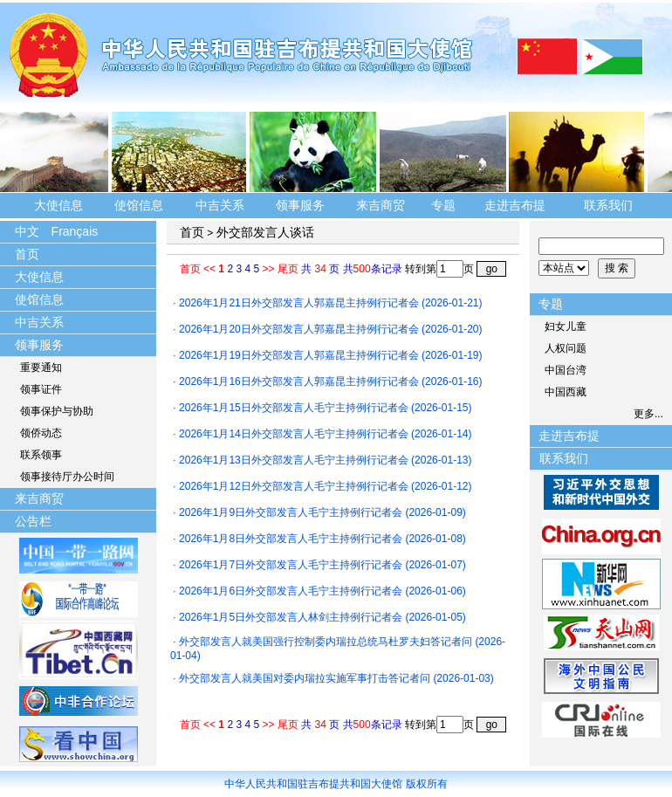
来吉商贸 (381, 205)
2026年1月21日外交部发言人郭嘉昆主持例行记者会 (299, 303)
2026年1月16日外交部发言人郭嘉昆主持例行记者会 (299, 381)
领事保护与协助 (57, 411)
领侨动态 (41, 433)
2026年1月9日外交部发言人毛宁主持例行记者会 (291, 512)
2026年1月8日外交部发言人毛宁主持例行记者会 (291, 539)
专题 (443, 205)
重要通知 (41, 368)
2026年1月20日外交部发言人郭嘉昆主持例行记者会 (299, 329)
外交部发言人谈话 (265, 232)
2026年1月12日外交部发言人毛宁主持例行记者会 (294, 486)
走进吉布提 (515, 205)
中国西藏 (566, 392)
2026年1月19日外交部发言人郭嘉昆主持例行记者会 (299, 355)
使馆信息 (139, 205)
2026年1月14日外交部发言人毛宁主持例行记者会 (294, 434)
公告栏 (33, 521)
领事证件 (41, 389)
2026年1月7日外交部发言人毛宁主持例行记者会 (291, 565)
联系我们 (610, 205)
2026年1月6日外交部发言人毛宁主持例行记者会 (291, 591)
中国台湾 (566, 370)
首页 (27, 254)
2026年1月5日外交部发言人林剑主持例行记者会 (291, 617)
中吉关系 (220, 205)
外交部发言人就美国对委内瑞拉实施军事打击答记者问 (305, 678)
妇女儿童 (566, 326)
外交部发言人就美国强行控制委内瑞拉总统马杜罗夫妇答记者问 (326, 642)
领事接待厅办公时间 (67, 477)
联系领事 (41, 455)
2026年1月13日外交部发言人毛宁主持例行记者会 (294, 460)
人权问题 (566, 348)
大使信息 (58, 205)
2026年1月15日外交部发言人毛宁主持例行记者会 (294, 408)
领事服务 (300, 205)
